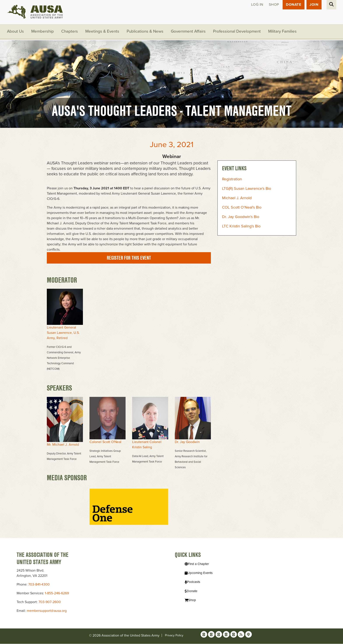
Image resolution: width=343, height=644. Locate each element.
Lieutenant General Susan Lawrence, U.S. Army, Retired (63, 333)
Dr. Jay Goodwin (187, 442)
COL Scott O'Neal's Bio (242, 208)
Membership (43, 32)
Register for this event (129, 258)
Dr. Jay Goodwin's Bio (241, 217)
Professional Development (238, 32)
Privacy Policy (174, 636)
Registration (232, 179)
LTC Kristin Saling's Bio (241, 227)
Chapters (70, 32)
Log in (257, 5)
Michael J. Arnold (237, 198)
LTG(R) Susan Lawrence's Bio (247, 189)
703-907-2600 (50, 602)
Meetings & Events (102, 32)
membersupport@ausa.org (47, 611)
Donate (293, 5)
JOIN (314, 5)
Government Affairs (189, 32)
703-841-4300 (39, 585)
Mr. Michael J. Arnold (63, 445)
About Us (16, 32)
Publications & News (145, 32)
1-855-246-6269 (57, 593)
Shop (273, 5)
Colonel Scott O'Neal (105, 442)
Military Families (283, 32)
